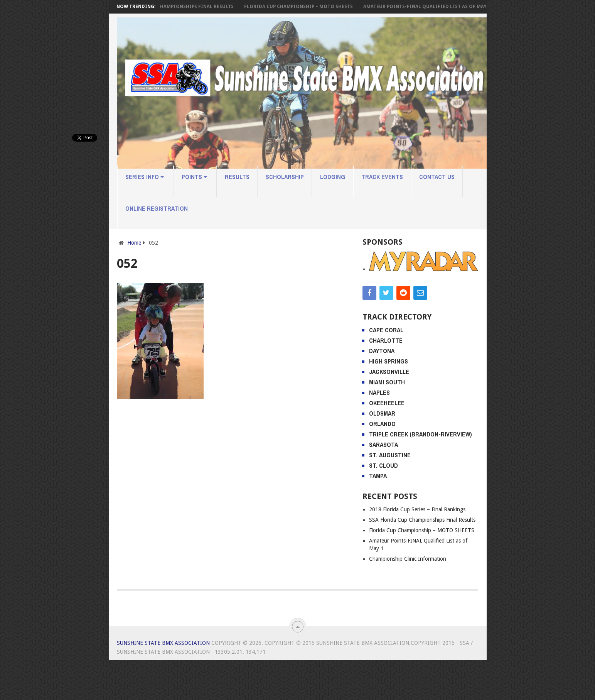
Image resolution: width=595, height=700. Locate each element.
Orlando (382, 463)
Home (134, 243)
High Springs (389, 401)
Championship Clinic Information (408, 599)
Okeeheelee (387, 443)
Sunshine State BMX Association (163, 683)
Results (237, 177)
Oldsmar (382, 453)
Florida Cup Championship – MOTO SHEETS (306, 7)
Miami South (387, 422)
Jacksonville (389, 411)
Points (194, 177)
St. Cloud (383, 505)
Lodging (333, 177)
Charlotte (386, 380)
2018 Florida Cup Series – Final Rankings (417, 549)
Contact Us (437, 177)
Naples (379, 432)
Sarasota (383, 484)
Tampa (378, 516)
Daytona (382, 391)
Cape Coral (386, 370)
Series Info (145, 177)
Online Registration (157, 208)
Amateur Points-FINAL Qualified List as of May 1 (434, 7)
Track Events (382, 177)
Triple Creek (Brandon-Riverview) (421, 474)
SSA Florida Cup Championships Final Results (181, 7)
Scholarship (285, 177)
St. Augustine (390, 495)
